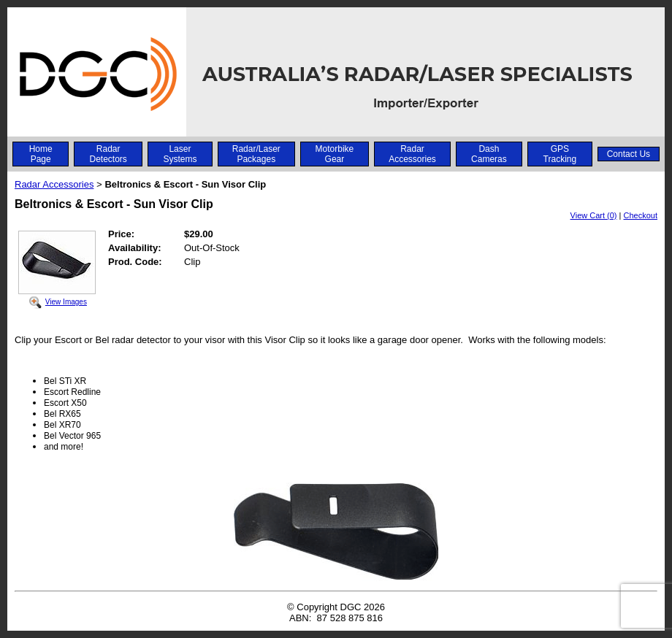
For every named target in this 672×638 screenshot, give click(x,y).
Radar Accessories (412, 154)
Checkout (641, 215)
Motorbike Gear (335, 154)
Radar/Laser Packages (256, 154)
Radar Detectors (108, 154)
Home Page (41, 154)
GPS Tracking (560, 154)
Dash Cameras (489, 154)
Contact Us (629, 154)
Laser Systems (180, 154)
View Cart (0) (594, 215)
